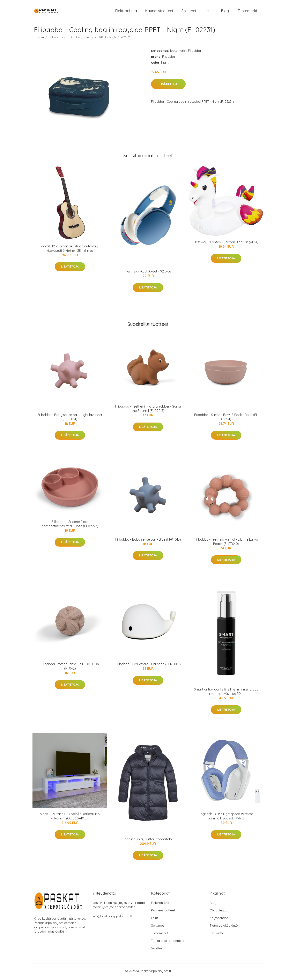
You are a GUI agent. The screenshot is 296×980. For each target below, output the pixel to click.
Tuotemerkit (248, 12)
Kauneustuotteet (159, 12)
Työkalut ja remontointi (168, 943)
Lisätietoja (168, 86)
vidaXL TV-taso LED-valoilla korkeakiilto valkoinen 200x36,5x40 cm (70, 818)
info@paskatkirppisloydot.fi (112, 918)
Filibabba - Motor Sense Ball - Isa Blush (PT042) (70, 668)
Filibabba (194, 53)
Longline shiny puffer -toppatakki (148, 841)
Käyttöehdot (219, 920)
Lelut (209, 12)
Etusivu (39, 39)
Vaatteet (157, 950)
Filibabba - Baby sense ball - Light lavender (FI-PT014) (70, 419)
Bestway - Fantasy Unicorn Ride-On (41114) (226, 244)
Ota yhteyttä (219, 912)
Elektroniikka (126, 12)
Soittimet (189, 12)
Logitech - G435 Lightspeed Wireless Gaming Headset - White (226, 818)
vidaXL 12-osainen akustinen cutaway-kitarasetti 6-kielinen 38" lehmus (70, 250)
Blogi (225, 12)
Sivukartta (217, 935)
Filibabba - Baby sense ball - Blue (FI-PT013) (148, 542)
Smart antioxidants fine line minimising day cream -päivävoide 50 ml (226, 693)
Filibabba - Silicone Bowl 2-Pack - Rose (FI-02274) (226, 419)
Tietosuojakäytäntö (224, 928)
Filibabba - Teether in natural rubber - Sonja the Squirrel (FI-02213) (148, 411)
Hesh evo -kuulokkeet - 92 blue (148, 273)
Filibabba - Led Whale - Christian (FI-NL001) (148, 666)
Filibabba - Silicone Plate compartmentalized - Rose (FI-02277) (70, 526)
